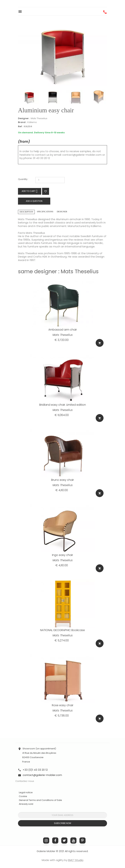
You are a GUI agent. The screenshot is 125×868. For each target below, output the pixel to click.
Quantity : (23, 179)
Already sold (26, 804)
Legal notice (26, 792)
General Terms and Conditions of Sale (40, 800)
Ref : (21, 127)
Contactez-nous (25, 781)
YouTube (73, 840)
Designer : (24, 118)
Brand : (22, 122)
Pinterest (82, 840)
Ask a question (34, 201)
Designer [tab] (62, 212)
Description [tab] (26, 212)
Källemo (32, 122)
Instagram (46, 840)
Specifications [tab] (45, 212)
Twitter (64, 840)
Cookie (23, 796)
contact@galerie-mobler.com (82, 155)
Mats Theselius (39, 118)
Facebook (55, 840)
